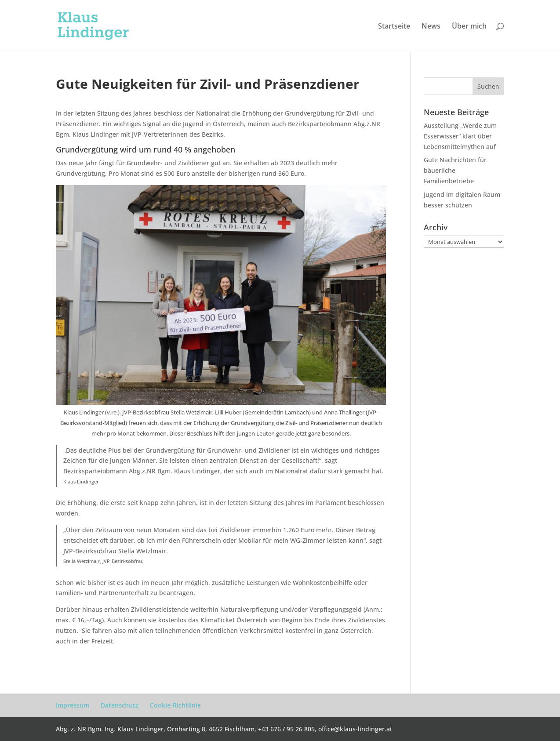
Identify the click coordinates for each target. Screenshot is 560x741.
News (431, 27)
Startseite (394, 27)
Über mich (469, 27)
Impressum (73, 705)
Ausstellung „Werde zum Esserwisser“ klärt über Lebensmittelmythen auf (460, 136)
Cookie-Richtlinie (175, 705)
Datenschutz (120, 705)
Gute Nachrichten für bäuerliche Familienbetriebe (455, 170)
